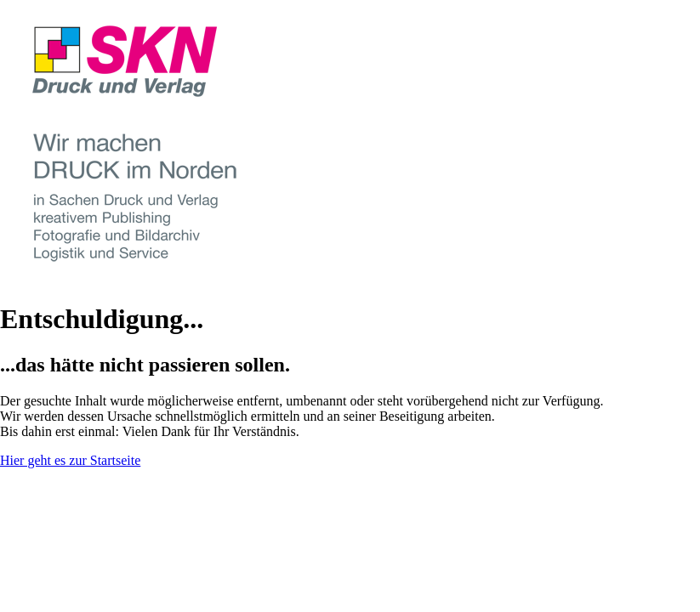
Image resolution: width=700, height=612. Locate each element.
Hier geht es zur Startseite (70, 460)
